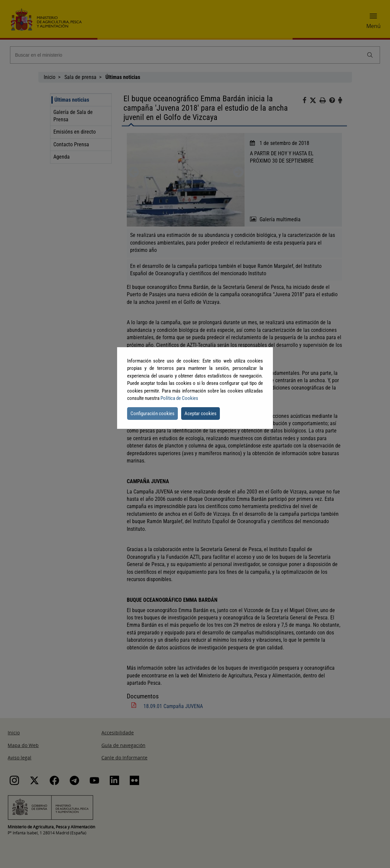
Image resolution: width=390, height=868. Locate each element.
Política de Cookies (179, 398)
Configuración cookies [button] (152, 414)
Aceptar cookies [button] (201, 414)
